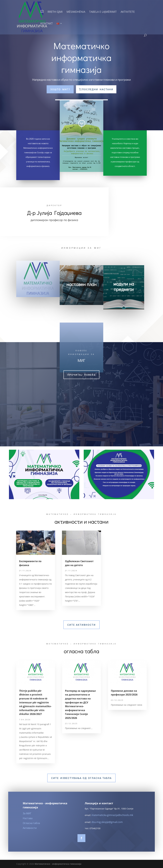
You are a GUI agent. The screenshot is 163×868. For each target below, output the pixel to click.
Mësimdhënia (76, 12)
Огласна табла (31, 823)
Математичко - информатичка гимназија (58, 864)
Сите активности (81, 625)
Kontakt (47, 24)
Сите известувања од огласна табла (81, 778)
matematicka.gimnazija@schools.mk (112, 815)
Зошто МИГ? (60, 89)
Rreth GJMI (55, 12)
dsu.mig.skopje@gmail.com (107, 822)
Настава (28, 818)
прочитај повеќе (81, 375)
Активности (30, 828)
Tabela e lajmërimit (103, 12)
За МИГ (27, 813)
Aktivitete (128, 12)
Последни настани (98, 89)
